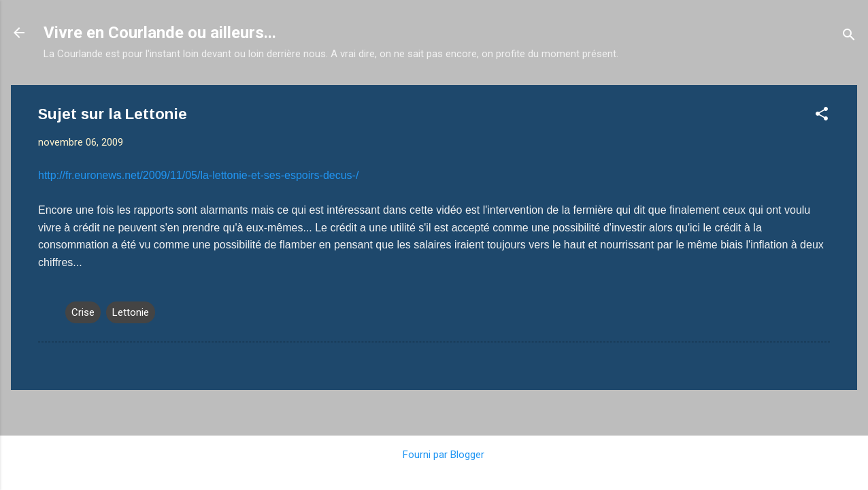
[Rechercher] (849, 37)
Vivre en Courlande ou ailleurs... (160, 33)
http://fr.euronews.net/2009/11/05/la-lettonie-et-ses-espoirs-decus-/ (198, 175)
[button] (822, 116)
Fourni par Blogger (434, 455)
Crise (83, 312)
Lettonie (131, 312)
